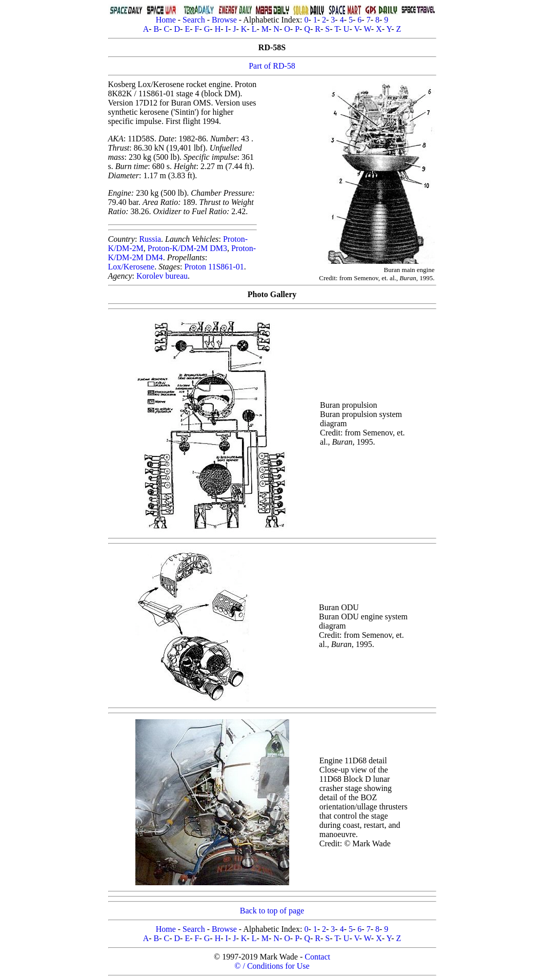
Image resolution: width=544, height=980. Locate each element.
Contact (317, 957)
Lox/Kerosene (132, 267)
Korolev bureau (162, 276)
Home (166, 20)
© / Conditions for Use (272, 966)
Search (194, 20)
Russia (150, 239)
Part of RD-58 (272, 66)
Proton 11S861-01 (214, 267)
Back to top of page (272, 911)
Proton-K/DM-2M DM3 (187, 248)
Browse (224, 20)
